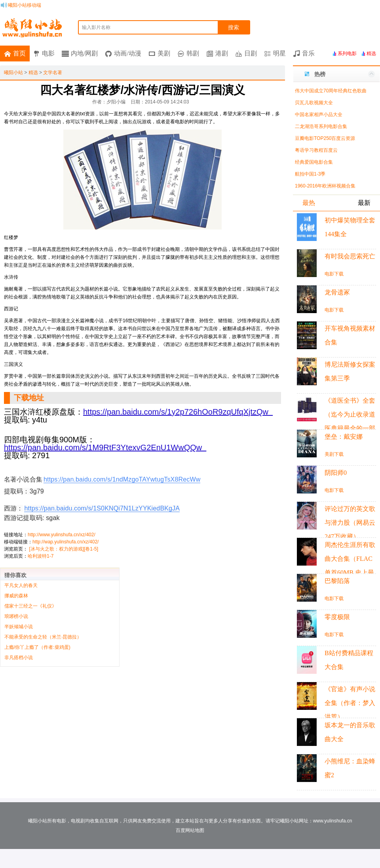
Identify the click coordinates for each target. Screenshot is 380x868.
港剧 (222, 53)
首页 (19, 53)
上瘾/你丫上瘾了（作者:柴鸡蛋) (37, 647)
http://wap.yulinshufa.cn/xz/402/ (66, 542)
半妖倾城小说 (19, 627)
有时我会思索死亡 (350, 256)
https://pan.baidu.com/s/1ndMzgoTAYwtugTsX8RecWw (122, 479)
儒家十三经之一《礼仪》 (30, 606)
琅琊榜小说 (16, 616)
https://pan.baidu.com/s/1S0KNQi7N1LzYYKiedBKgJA (102, 508)
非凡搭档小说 (19, 658)
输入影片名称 (96, 27)
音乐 (308, 53)
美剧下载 (334, 454)
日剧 (251, 53)
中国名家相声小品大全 (319, 115)
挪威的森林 (16, 596)
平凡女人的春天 (21, 585)
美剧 (164, 53)
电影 (48, 53)
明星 (279, 53)
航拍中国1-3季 (310, 174)
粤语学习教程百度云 (316, 150)
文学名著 (53, 73)
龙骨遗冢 (337, 292)
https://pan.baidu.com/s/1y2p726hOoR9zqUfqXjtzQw (178, 412)
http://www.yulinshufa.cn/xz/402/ (62, 535)
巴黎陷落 (337, 581)
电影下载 (334, 274)
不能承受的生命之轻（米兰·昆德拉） (43, 637)
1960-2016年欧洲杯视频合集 (325, 186)
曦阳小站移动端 (25, 5)
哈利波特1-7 (41, 556)
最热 (309, 203)
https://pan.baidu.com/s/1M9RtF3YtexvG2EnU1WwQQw (105, 447)
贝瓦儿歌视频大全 (314, 103)
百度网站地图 (190, 830)
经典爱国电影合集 (314, 162)
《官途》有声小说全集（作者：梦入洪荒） (350, 703)
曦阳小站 (13, 73)
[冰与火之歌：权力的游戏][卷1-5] (64, 549)
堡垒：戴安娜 (344, 437)
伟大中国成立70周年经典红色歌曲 (331, 91)
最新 (364, 203)
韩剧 (193, 53)
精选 (33, 73)
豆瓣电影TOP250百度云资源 (325, 138)
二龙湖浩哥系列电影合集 (321, 126)
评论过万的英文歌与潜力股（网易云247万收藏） (350, 523)
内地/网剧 (84, 53)
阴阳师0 (336, 473)
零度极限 (337, 617)
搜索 (234, 27)
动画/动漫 (127, 53)
